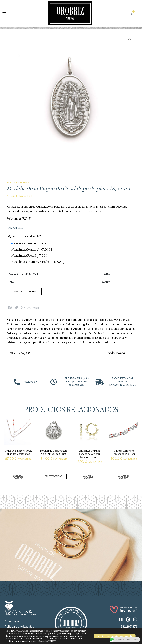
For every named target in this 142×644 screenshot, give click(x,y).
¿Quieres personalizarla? (24, 236)
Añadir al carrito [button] (18, 478)
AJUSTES (67, 641)
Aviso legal (12, 622)
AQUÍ (62, 639)
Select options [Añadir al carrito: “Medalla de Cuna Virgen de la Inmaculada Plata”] (53, 477)
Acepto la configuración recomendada (114, 636)
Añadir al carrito (26, 292)
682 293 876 (129, 627)
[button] (4, 13)
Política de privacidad (19, 627)
